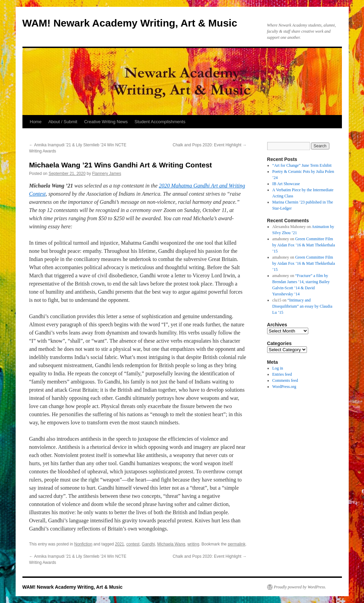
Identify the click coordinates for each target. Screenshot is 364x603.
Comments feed (285, 380)
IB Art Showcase (286, 184)
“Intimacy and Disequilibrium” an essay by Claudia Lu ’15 (302, 306)
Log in (278, 368)
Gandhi (148, 544)
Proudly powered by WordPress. (300, 587)
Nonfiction (83, 544)
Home (36, 122)
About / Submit (63, 122)
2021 (119, 544)
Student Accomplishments (160, 122)
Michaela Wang (171, 544)
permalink (237, 544)
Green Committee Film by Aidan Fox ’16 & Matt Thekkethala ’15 (304, 245)
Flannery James (107, 174)
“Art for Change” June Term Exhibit (302, 165)
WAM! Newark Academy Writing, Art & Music (130, 23)
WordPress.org (284, 387)
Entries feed (282, 374)
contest (133, 544)
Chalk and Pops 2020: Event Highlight (210, 145)
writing (193, 544)
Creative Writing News (106, 122)
